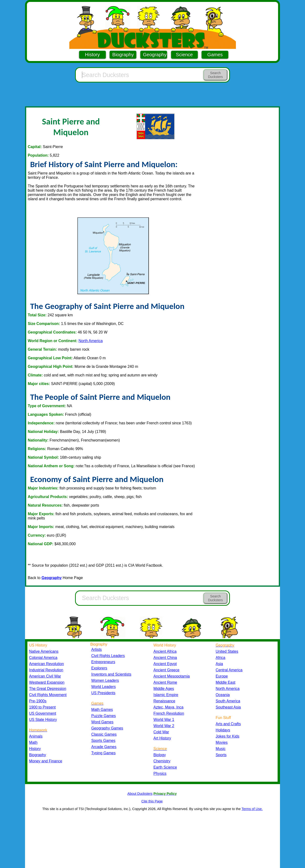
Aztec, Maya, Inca (168, 707)
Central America (229, 670)
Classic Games (104, 734)
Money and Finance (46, 761)
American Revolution (46, 664)
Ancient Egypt (165, 664)
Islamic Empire (166, 695)
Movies (222, 742)
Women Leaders (105, 681)
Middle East (226, 682)
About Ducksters (140, 794)
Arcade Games (104, 747)
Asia (219, 664)
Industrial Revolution (46, 670)
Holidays (223, 730)
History (92, 55)
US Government (43, 713)
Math (33, 742)
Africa (220, 658)
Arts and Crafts (228, 724)
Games (215, 55)
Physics (160, 773)
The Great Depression (48, 689)
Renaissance (164, 701)
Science (184, 55)
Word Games (102, 722)
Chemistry (162, 761)
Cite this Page (152, 801)
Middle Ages (164, 689)
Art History (162, 738)
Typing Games (103, 753)
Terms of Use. (252, 809)
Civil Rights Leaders (108, 656)
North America (90, 341)
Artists (97, 650)
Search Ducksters (215, 75)
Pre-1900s (38, 701)
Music (221, 749)
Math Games (102, 710)
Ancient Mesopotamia (172, 676)
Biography (123, 55)
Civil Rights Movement (48, 695)
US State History (43, 720)
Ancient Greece (166, 670)
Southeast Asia (228, 707)
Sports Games (103, 741)
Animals (36, 736)
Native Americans (44, 651)
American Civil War (45, 676)
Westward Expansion (47, 682)
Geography (155, 55)
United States (227, 651)
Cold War (161, 732)
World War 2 (164, 726)
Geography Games (107, 728)
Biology (160, 755)
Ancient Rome (165, 682)
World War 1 (164, 720)
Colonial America (43, 658)
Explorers (99, 668)
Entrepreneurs (103, 662)
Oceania (223, 695)
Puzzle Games (104, 716)
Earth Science (165, 767)
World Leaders (104, 687)
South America (228, 701)
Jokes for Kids (227, 736)
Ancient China (165, 658)
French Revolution (169, 713)
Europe (222, 676)
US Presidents (103, 693)
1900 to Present (42, 707)
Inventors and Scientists (111, 674)
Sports (221, 755)
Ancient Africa (165, 651)
